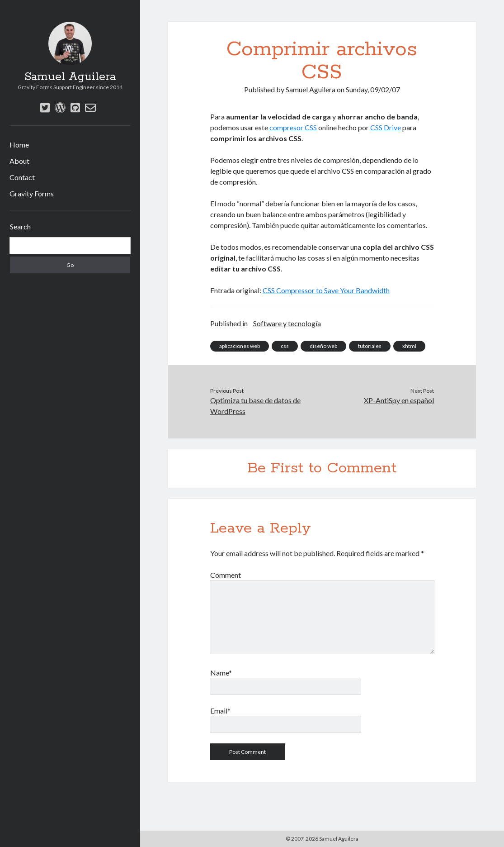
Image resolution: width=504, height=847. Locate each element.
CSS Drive (386, 127)
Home (19, 145)
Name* (221, 673)
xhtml (409, 346)
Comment (226, 575)
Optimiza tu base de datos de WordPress (255, 406)
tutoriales (370, 346)
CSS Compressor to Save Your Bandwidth (326, 290)
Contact (22, 177)
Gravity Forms (32, 193)
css (285, 346)
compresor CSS (293, 127)
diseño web (323, 346)
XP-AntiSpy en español (399, 400)
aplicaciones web (240, 346)
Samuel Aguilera (70, 77)
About (19, 161)
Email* (220, 711)
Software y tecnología (287, 323)
